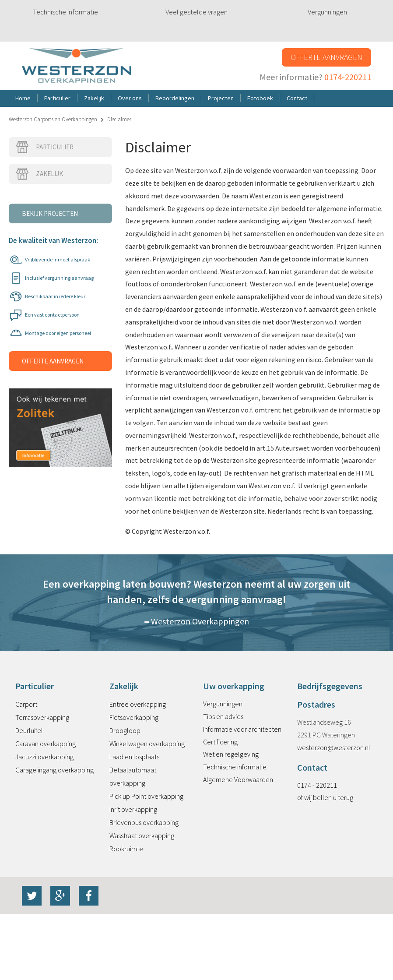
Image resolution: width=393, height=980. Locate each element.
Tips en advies (223, 716)
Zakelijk (39, 174)
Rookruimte (126, 849)
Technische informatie (65, 12)
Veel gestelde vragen (196, 12)
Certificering (220, 742)
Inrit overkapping (133, 809)
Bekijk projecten (50, 213)
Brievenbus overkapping (144, 822)
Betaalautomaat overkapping (133, 776)
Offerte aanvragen (326, 57)
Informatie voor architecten (242, 729)
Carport (26, 704)
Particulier (44, 147)
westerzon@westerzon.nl (334, 747)
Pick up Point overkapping (146, 796)
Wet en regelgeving (231, 754)
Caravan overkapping (46, 744)
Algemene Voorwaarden (238, 779)
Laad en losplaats (134, 757)
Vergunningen (327, 12)
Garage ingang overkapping (54, 770)
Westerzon (77, 66)
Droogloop (125, 730)
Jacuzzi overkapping (44, 757)
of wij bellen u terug (325, 797)
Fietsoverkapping (134, 717)
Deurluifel (29, 730)
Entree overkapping (138, 704)
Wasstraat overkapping (142, 835)
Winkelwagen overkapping (147, 744)
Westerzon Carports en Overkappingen (53, 119)
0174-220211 (348, 77)
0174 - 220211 (317, 785)
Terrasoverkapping (42, 717)
